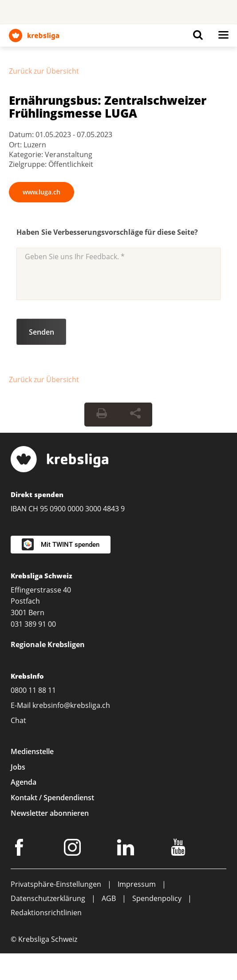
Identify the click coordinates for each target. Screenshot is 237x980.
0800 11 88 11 (33, 690)
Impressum (137, 884)
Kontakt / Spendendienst (52, 798)
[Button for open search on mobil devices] (198, 37)
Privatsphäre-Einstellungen (56, 884)
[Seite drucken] (102, 415)
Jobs (18, 767)
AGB (109, 898)
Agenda (24, 782)
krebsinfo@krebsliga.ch (71, 705)
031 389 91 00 (33, 624)
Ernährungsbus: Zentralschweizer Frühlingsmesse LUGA (108, 107)
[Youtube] (180, 849)
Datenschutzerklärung (48, 898)
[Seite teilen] (135, 415)
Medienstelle (32, 751)
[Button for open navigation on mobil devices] (223, 37)
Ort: (16, 145)
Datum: (22, 134)
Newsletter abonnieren (50, 813)
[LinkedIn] (127, 849)
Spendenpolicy (157, 898)
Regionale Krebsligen (48, 644)
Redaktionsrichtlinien (46, 913)
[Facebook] (20, 849)
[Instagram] (74, 849)
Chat (18, 720)
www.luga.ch (41, 192)
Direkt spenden (37, 494)
